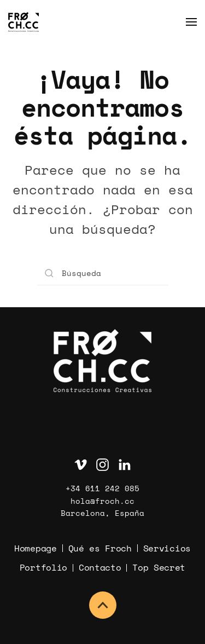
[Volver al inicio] (24, 22)
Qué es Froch (100, 548)
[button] (191, 22)
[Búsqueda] (103, 273)
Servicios (167, 548)
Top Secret (159, 567)
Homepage (35, 548)
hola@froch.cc (102, 501)
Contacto (100, 567)
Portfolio (43, 567)
